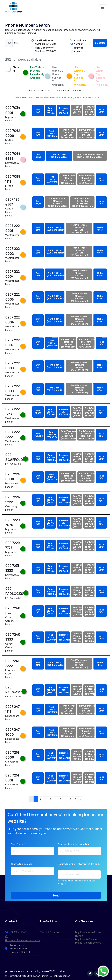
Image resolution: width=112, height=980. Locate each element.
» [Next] (81, 799)
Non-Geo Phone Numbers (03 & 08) (46, 49)
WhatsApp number (22, 864)
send (56, 895)
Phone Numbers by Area (88, 943)
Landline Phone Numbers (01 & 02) (45, 42)
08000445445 (16, 932)
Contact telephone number (74, 844)
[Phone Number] (20, 43)
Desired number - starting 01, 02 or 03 (79, 865)
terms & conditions (51, 932)
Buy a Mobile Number (86, 939)
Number (78, 44)
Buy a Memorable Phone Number (88, 934)
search (100, 43)
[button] (9, 43)
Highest (79, 48)
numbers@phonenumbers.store (23, 939)
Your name (18, 844)
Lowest (79, 51)
